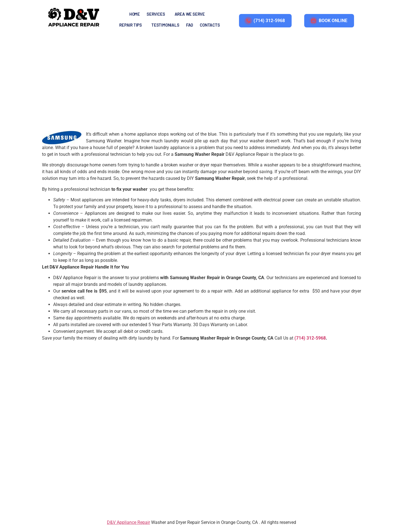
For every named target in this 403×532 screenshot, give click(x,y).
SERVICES (156, 14)
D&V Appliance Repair (128, 524)
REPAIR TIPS (131, 25)
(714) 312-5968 (265, 21)
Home (135, 14)
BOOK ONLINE (329, 21)
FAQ (190, 25)
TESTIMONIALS (165, 25)
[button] (157, 14)
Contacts (210, 25)
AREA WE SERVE (190, 14)
